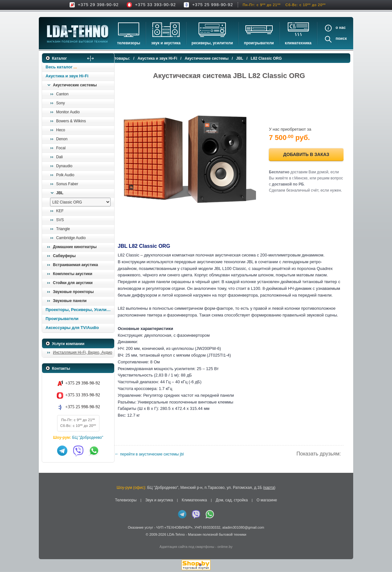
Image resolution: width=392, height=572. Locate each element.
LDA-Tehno (176, 535)
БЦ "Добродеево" (88, 438)
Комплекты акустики (73, 274)
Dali (60, 157)
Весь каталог (59, 67)
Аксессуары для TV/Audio (72, 328)
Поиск (341, 39)
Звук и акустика (166, 43)
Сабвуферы (64, 256)
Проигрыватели (259, 43)
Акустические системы (75, 85)
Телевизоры (129, 43)
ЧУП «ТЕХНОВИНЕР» (174, 528)
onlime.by (225, 547)
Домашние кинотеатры (75, 247)
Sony (60, 103)
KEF (60, 211)
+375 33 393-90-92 (155, 5)
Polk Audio (65, 175)
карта (269, 489)
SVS (60, 220)
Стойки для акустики (73, 283)
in (48, 540)
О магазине (267, 501)
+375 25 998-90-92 (213, 5)
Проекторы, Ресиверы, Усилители (80, 310)
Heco (61, 130)
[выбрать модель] (80, 202)
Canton (62, 94)
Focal (61, 148)
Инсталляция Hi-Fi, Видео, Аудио (83, 352)
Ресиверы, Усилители (212, 43)
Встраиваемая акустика (75, 265)
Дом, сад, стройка (232, 501)
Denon (62, 139)
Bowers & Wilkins (71, 121)
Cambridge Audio (71, 238)
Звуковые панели (70, 301)
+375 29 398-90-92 (98, 5)
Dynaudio (64, 166)
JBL (60, 193)
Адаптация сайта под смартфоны (187, 547)
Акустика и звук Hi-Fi (67, 76)
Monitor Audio (68, 112)
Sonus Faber (67, 184)
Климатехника (298, 43)
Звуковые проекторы (73, 292)
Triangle (63, 229)
